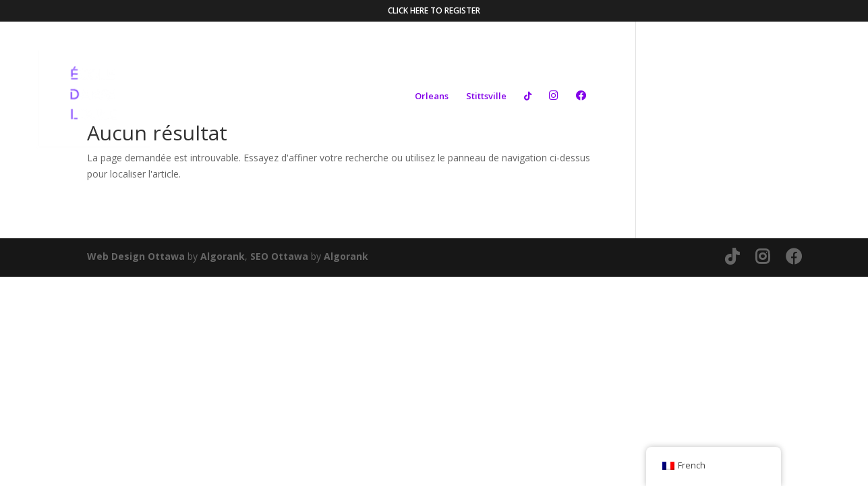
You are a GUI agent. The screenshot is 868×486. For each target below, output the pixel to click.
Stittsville (486, 97)
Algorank (223, 256)
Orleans (432, 97)
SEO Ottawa (279, 256)
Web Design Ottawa (136, 256)
